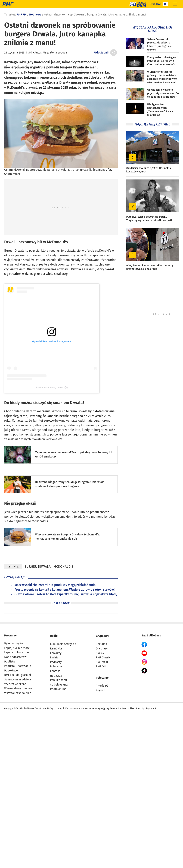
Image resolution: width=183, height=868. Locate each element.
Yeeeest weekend (15, 684)
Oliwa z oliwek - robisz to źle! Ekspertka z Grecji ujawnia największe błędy (66, 594)
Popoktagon (12, 670)
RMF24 (100, 653)
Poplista (10, 662)
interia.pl (102, 686)
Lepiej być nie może (17, 648)
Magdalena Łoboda (55, 53)
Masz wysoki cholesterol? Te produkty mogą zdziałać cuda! (55, 585)
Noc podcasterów (15, 657)
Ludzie (54, 657)
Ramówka (56, 648)
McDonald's (63, 567)
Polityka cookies (126, 708)
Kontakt (55, 671)
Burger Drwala (38, 567)
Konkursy (56, 653)
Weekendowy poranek (18, 688)
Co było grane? (59, 685)
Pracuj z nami (58, 680)
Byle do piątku (14, 643)
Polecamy (56, 666)
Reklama (101, 644)
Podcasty (56, 662)
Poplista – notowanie (18, 666)
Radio (54, 636)
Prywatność (151, 708)
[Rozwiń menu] (175, 4)
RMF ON (101, 666)
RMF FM (21, 15)
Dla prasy (102, 648)
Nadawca (56, 676)
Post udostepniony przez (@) (52, 387)
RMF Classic (103, 657)
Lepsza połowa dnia (17, 652)
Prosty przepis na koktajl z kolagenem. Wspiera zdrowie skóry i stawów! (64, 590)
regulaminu (111, 708)
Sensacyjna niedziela (18, 679)
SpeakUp (140, 708)
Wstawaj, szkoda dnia (18, 693)
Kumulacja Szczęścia (63, 644)
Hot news (35, 15)
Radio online (58, 689)
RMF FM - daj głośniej (18, 675)
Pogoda (101, 690)
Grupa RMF (103, 636)
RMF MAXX (102, 662)
